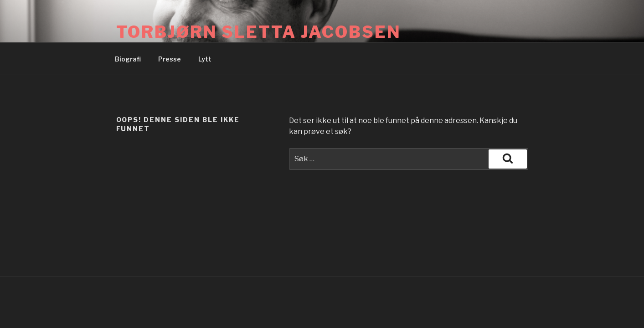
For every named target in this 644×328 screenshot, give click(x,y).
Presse (170, 59)
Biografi (128, 59)
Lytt (205, 59)
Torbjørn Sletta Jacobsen (259, 32)
